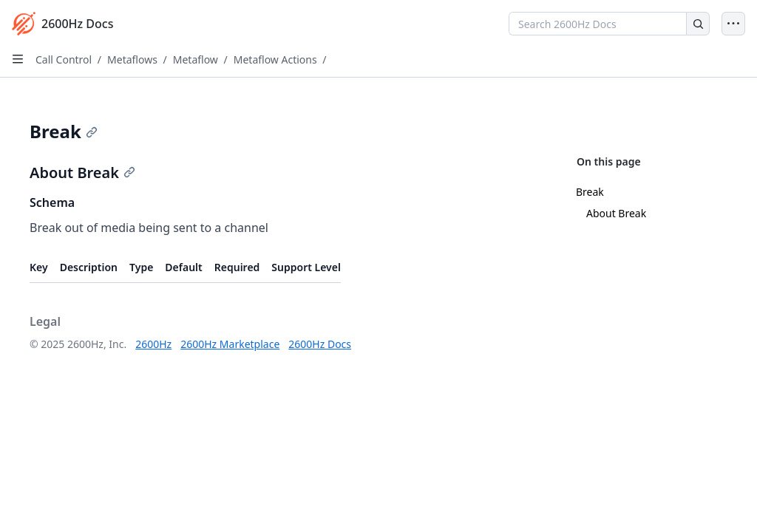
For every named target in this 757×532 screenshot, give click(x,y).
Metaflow (196, 59)
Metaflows (132, 59)
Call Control (64, 59)
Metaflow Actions (275, 59)
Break (590, 192)
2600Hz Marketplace (230, 344)
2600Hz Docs (320, 344)
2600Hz (153, 344)
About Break (616, 213)
